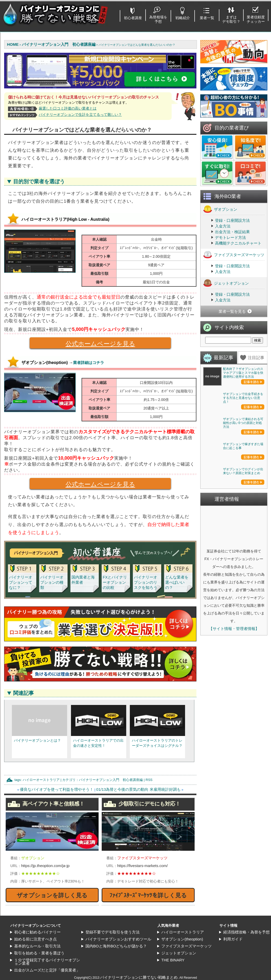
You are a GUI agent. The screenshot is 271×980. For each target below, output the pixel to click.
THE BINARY (173, 960)
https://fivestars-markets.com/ (142, 866)
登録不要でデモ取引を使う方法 (113, 932)
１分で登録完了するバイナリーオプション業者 (47, 962)
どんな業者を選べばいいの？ (177, 582)
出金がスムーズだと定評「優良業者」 (47, 970)
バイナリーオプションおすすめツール (118, 939)
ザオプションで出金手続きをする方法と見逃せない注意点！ (243, 435)
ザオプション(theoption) (182, 939)
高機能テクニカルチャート (238, 243)
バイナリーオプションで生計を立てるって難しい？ (80, 115)
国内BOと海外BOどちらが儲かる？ (116, 946)
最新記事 (224, 358)
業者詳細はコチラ (89, 363)
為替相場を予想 (158, 19)
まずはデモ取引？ (231, 19)
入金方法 (223, 226)
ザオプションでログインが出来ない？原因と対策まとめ (243, 621)
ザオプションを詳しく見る (52, 895)
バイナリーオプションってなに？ (21, 582)
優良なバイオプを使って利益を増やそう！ (57, 789)
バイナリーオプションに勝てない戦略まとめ (139, 977)
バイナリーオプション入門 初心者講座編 (111, 780)
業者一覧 (207, 18)
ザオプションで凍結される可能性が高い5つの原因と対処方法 (243, 498)
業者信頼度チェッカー (256, 19)
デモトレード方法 (230, 237)
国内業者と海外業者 (83, 580)
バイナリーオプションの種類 (52, 582)
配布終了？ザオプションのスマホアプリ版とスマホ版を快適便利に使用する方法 (243, 373)
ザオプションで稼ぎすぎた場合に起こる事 (243, 559)
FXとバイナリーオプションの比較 (115, 582)
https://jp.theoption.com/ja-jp (45, 866)
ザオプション (220, 209)
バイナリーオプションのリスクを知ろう (146, 582)
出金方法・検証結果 (232, 232)
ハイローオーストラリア (41, 780)
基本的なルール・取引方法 (37, 946)
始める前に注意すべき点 (35, 939)
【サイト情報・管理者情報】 (234, 778)
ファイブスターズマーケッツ (234, 255)
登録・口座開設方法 (232, 220)
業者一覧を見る (232, 311)
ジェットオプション (226, 283)
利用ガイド (233, 939)
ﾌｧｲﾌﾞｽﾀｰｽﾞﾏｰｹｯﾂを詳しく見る (148, 895)
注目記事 (256, 358)
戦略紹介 (183, 18)
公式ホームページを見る (82, 344)
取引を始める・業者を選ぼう (39, 953)
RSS (149, 780)
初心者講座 (133, 18)
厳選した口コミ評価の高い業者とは (68, 108)
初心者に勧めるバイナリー (37, 932)
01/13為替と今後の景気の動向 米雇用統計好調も (138, 789)
